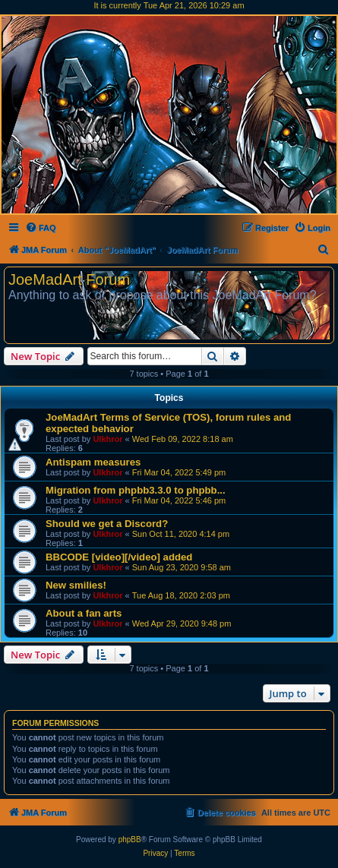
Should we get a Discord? (107, 524)
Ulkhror (107, 439)
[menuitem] (41, 228)
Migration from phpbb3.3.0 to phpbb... (136, 490)
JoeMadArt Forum (69, 279)
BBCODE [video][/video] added (119, 557)
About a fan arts (84, 613)
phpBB (130, 840)
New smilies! (76, 585)
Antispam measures (93, 462)
